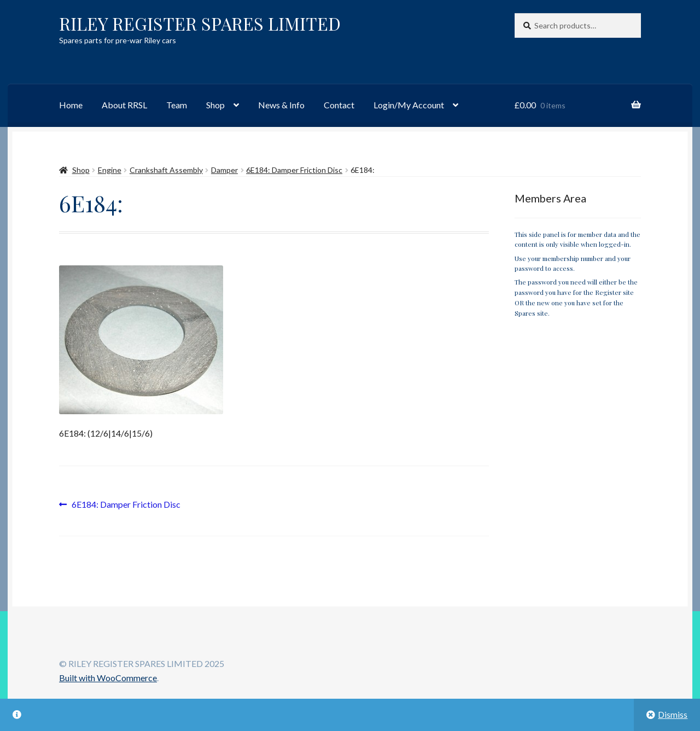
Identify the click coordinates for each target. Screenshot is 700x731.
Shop (215, 105)
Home (71, 105)
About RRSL (124, 105)
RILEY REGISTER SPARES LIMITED (200, 23)
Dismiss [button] (673, 714)
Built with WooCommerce (108, 678)
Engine (110, 170)
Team (177, 105)
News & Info (281, 105)
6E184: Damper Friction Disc (294, 170)
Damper (224, 170)
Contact (339, 105)
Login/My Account (409, 105)
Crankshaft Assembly (166, 170)
